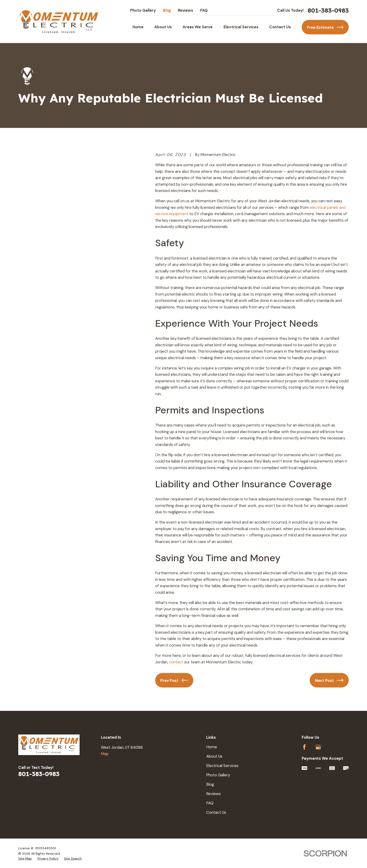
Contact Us (216, 812)
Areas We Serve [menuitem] (198, 27)
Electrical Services (222, 766)
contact (176, 662)
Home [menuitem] (138, 27)
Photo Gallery (143, 10)
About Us (214, 756)
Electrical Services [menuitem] (241, 27)
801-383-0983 (328, 10)
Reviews (185, 10)
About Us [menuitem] (163, 27)
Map (105, 754)
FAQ (204, 10)
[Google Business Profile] (318, 747)
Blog (167, 10)
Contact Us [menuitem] (280, 27)
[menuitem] (25, 859)
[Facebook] (304, 747)
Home (212, 747)
